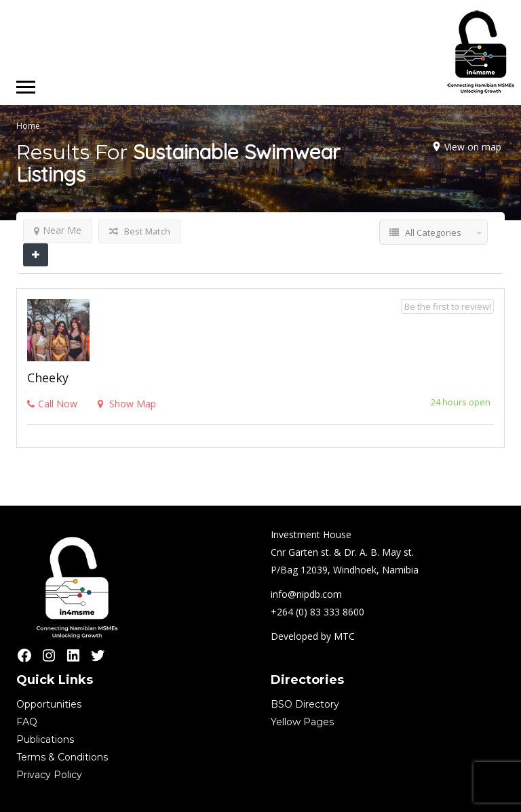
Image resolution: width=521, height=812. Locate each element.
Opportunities (49, 704)
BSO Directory (305, 704)
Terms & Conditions (62, 757)
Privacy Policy (49, 775)
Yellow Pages (302, 722)
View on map (473, 147)
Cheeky (48, 378)
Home (28, 126)
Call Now (52, 404)
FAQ (27, 722)
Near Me (58, 230)
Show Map (127, 404)
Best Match (140, 231)
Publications (45, 739)
